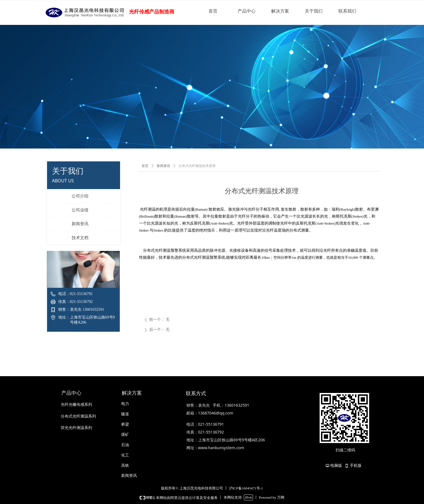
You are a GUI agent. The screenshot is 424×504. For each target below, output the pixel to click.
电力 (125, 404)
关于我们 (314, 11)
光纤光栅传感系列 (76, 405)
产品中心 (247, 11)
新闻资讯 (163, 166)
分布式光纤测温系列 (78, 416)
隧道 (125, 414)
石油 (125, 445)
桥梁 (125, 424)
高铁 (125, 466)
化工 (125, 455)
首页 (213, 11)
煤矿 (125, 434)
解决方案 (280, 11)
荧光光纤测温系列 (76, 428)
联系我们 (347, 11)
